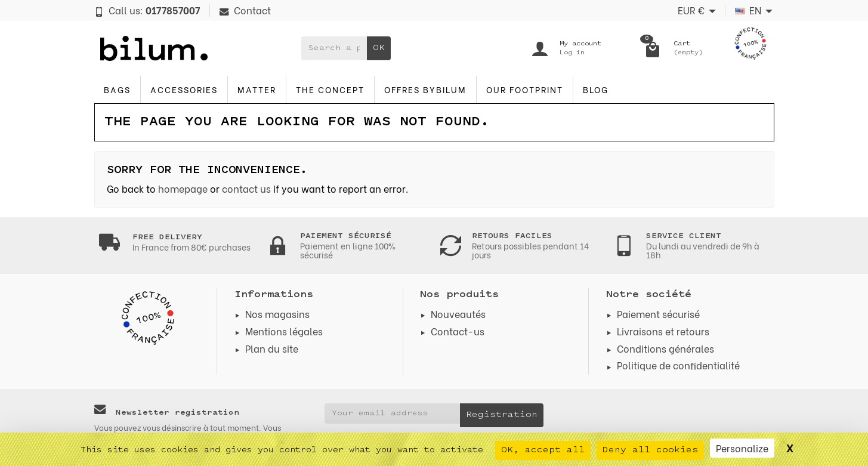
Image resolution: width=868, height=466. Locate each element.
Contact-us (458, 331)
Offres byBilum (425, 89)
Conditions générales (665, 348)
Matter (257, 89)
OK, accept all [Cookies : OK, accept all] (543, 450)
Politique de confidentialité (678, 365)
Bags (117, 89)
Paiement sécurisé (658, 314)
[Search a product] (334, 48)
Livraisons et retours (663, 331)
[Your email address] (392, 413)
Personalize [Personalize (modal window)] (742, 448)
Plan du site (272, 348)
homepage (183, 188)
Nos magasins (277, 314)
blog (596, 89)
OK (379, 48)
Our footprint (525, 89)
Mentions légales (284, 331)
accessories (184, 89)
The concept (330, 89)
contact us (246, 188)
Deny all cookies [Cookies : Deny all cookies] (650, 450)
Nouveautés (458, 314)
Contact (245, 10)
